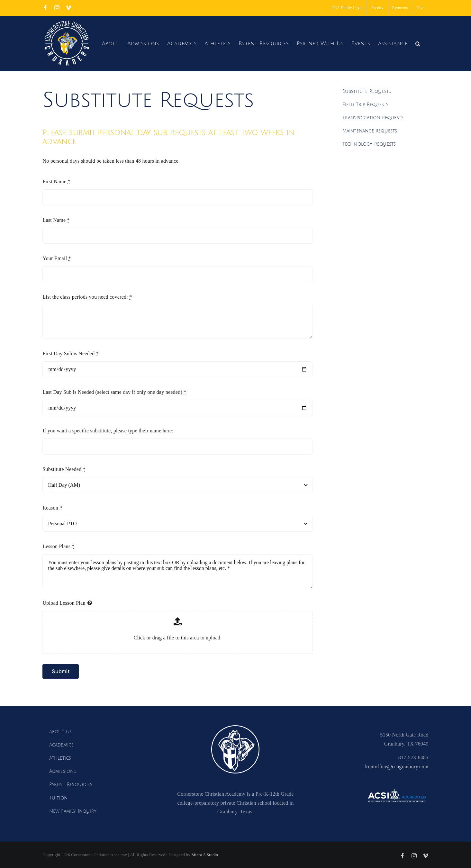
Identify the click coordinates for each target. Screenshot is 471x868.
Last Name (56, 220)
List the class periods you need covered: (87, 297)
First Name (56, 181)
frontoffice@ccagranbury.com (396, 767)
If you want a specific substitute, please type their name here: (108, 431)
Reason (52, 508)
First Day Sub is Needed (70, 353)
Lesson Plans (58, 546)
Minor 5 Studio (205, 855)
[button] (418, 43)
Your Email (57, 258)
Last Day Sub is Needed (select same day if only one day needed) (114, 392)
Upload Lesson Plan (64, 603)
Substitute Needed (64, 469)
